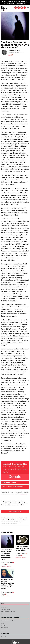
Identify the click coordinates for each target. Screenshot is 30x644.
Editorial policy (5, 609)
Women (9, 566)
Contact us (4, 607)
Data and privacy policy (8, 612)
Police (3, 630)
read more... (24, 494)
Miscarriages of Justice (8, 621)
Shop (2, 614)
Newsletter (4, 637)
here (12, 95)
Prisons (3, 625)
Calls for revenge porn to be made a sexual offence (22, 548)
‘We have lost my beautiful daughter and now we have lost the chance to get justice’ (7, 584)
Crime (3, 623)
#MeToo (3, 566)
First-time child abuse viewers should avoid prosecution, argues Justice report (6, 554)
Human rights (5, 628)
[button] (25, 8)
